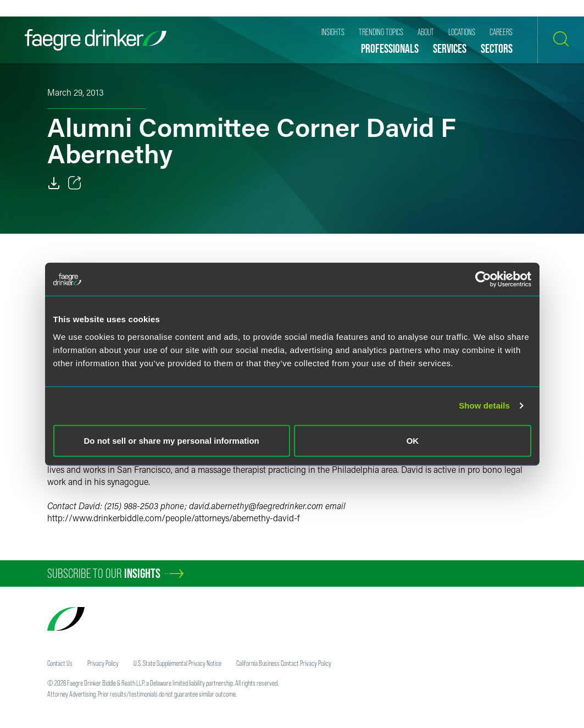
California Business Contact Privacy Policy (284, 663)
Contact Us (60, 663)
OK (413, 440)
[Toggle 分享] (75, 183)
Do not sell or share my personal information (172, 440)
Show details (484, 406)
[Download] (54, 183)
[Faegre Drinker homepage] (96, 40)
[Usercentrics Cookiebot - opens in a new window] (483, 279)
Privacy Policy (103, 663)
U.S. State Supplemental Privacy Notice (177, 663)
